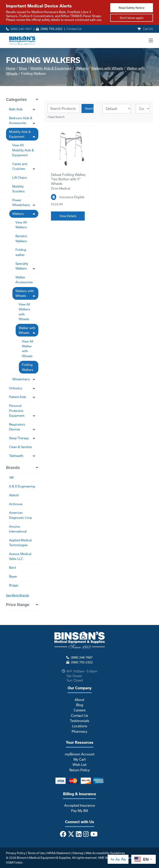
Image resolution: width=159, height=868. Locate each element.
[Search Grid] (64, 108)
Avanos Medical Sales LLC (20, 556)
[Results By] (143, 109)
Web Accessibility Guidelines (105, 853)
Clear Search (56, 117)
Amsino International (18, 529)
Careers (80, 710)
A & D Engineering (22, 486)
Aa (112, 859)
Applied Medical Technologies (20, 543)
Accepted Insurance (80, 805)
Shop (23, 68)
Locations (80, 726)
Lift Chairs (20, 177)
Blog (80, 705)
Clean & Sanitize (20, 447)
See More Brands (17, 595)
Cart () (145, 29)
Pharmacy (79, 731)
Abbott (14, 495)
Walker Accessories (24, 280)
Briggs (14, 585)
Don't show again (132, 18)
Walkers (81, 68)
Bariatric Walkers (21, 238)
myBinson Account (80, 754)
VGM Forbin (14, 862)
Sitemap (78, 853)
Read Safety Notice (132, 8)
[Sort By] (117, 109)
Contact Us (74, 29)
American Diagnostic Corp (20, 515)
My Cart (80, 759)
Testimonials (79, 721)
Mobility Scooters (18, 189)
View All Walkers (21, 225)
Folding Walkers (28, 367)
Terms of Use (36, 853)
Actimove (16, 504)
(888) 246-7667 (19, 29)
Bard (12, 567)
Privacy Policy (16, 853)
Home (11, 68)
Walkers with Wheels (107, 68)
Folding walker (21, 252)
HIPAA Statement (59, 853)
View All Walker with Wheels (28, 349)
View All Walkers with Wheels (24, 312)
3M (11, 477)
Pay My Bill (79, 811)
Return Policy (79, 770)
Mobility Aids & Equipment (51, 68)
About (79, 700)
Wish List (79, 765)
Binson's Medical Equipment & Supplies (44, 858)
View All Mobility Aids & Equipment (23, 150)
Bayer (13, 576)
